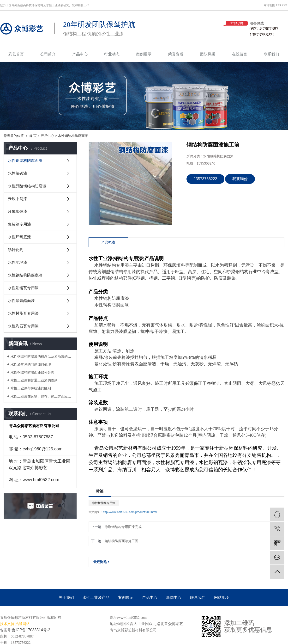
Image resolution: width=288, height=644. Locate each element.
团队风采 (208, 54)
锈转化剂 (16, 250)
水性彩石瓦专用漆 (23, 326)
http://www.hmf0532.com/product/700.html (130, 512)
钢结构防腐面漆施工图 (121, 541)
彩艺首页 (16, 54)
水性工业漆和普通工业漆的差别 (34, 380)
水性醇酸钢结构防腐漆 (27, 186)
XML (285, 5)
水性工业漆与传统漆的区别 (31, 388)
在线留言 (240, 54)
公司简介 (48, 54)
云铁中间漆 (18, 199)
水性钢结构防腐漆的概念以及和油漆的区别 (42, 356)
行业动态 (112, 54)
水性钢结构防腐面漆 (73, 136)
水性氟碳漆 (18, 173)
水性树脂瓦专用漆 (23, 313)
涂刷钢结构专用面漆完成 (123, 527)
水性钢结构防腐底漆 (25, 275)
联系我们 (271, 54)
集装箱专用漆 (19, 224)
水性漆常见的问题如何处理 (31, 364)
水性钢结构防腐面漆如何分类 (32, 372)
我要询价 (240, 179)
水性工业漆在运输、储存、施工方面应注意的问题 (42, 396)
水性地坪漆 (18, 262)
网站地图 (269, 5)
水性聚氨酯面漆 (21, 301)
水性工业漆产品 (96, 598)
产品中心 (80, 54)
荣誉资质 (176, 54)
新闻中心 (174, 598)
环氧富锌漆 (18, 212)
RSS (278, 5)
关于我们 (66, 598)
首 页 (33, 136)
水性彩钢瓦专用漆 (23, 288)
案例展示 (144, 54)
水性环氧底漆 (19, 237)
